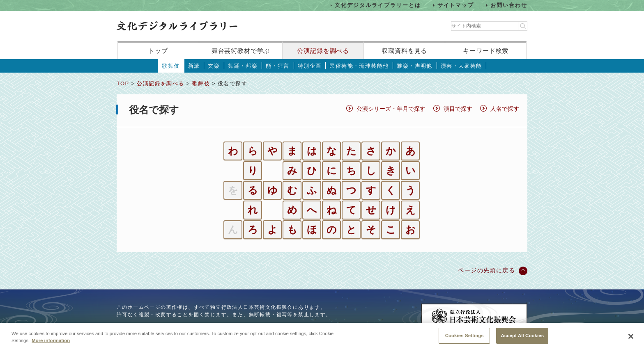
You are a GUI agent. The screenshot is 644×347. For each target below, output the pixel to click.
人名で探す (505, 109)
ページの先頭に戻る (486, 270)
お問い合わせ (509, 5)
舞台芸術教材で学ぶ (241, 51)
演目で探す (458, 109)
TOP (123, 83)
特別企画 (310, 66)
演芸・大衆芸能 (461, 66)
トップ (158, 51)
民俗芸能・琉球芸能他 (359, 66)
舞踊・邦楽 (243, 66)
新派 (194, 66)
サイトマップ (456, 5)
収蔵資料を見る (404, 51)
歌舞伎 (171, 66)
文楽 (214, 66)
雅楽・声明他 (414, 66)
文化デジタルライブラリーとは (378, 5)
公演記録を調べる (323, 51)
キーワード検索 (486, 51)
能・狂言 (278, 66)
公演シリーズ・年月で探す (391, 109)
